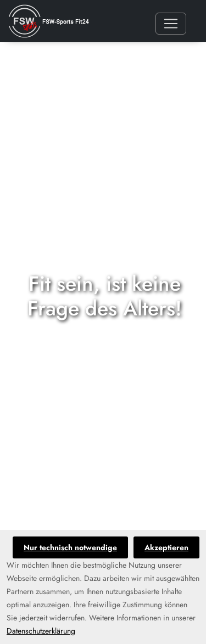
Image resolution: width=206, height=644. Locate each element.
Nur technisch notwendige (70, 547)
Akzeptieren (166, 547)
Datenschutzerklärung (41, 631)
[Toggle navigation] (171, 24)
